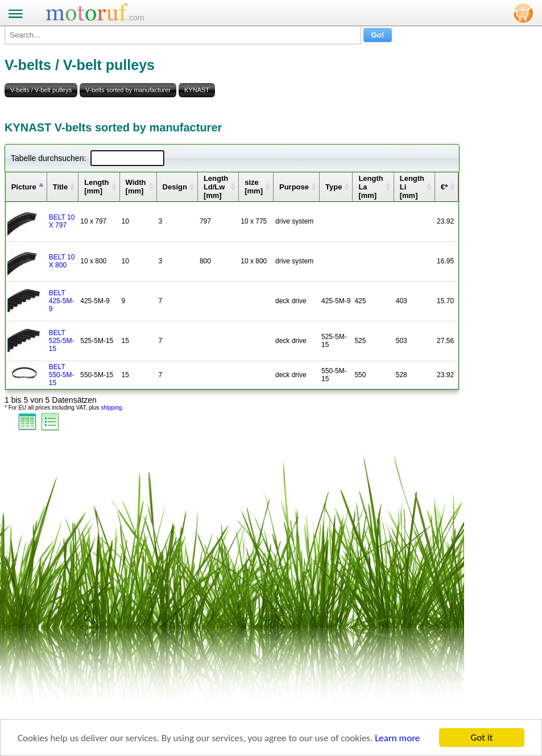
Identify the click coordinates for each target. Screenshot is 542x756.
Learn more (397, 739)
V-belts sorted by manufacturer (128, 90)
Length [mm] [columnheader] (96, 187)
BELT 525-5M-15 (62, 341)
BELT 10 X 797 (62, 221)
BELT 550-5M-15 (62, 375)
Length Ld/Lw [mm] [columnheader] (216, 187)
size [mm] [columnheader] (254, 187)
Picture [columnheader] (24, 187)
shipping (111, 408)
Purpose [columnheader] (294, 187)
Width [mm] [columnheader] (136, 187)
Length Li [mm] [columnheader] (412, 187)
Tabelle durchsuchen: (88, 158)
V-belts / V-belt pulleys (41, 90)
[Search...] (183, 35)
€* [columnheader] (444, 187)
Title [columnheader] (61, 187)
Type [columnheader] (334, 187)
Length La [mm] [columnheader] (371, 187)
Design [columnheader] (175, 187)
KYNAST (197, 90)
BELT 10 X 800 (62, 261)
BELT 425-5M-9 (62, 301)
